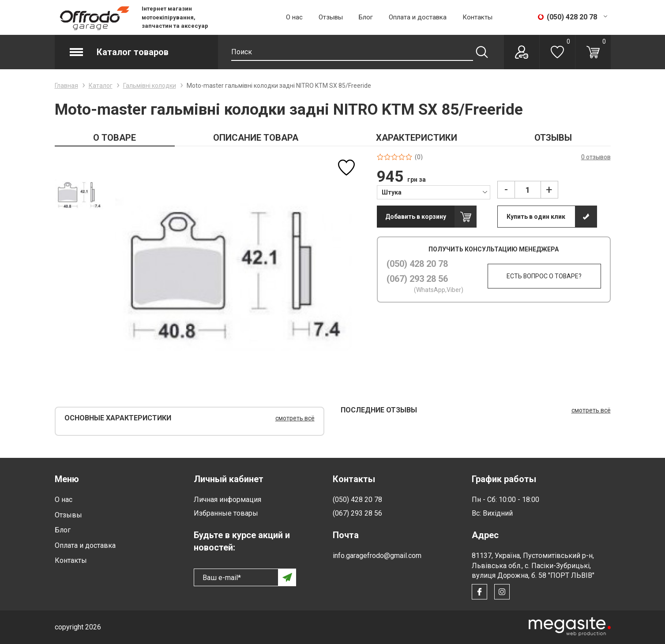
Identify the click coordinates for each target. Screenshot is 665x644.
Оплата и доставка (418, 17)
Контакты (477, 17)
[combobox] (434, 192)
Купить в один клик (536, 217)
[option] (79, 195)
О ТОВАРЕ (115, 138)
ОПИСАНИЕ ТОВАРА (256, 138)
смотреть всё (295, 418)
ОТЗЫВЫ (553, 138)
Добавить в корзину (416, 217)
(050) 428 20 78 (417, 264)
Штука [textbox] (392, 192)
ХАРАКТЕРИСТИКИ (417, 138)
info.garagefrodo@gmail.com (377, 556)
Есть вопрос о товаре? (544, 276)
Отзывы (331, 17)
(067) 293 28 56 (417, 279)
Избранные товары (226, 513)
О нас (294, 17)
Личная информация (227, 500)
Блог (366, 17)
